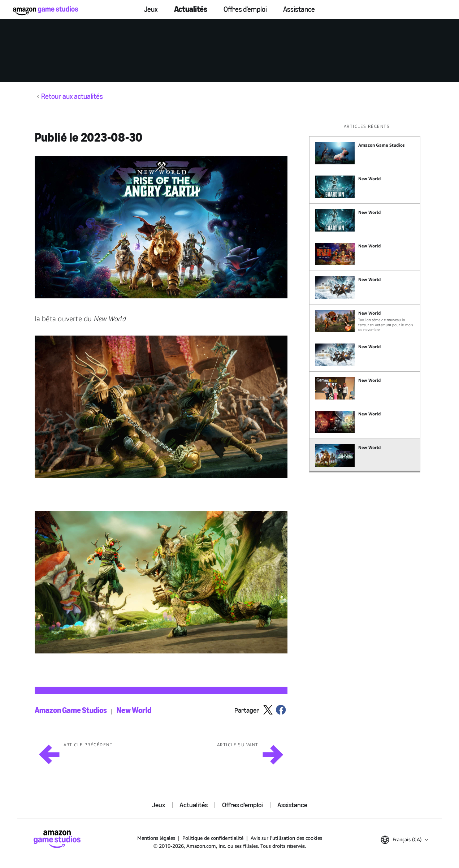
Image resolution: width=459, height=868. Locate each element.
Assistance (299, 9)
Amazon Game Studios (71, 711)
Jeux (151, 9)
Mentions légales (156, 838)
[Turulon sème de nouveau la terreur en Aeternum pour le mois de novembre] (365, 321)
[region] (367, 298)
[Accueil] (46, 11)
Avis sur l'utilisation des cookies (286, 838)
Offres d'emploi (245, 9)
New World (134, 711)
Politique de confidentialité (213, 838)
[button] (161, 227)
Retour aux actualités (72, 96)
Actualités (191, 9)
